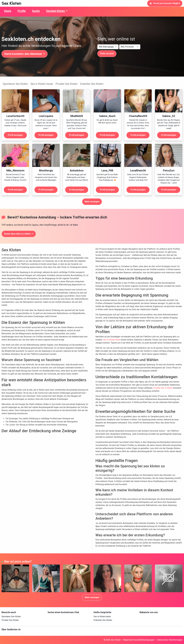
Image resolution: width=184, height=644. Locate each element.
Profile (22, 11)
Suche (36, 11)
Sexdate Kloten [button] (56, 11)
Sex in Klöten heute (112, 340)
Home (8, 11)
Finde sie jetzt (107, 54)
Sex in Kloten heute (42, 84)
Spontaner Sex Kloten (15, 84)
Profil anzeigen (15, 135)
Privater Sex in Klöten (163, 388)
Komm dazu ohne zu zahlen (19, 234)
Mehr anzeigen (92, 202)
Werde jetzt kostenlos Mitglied (165, 3)
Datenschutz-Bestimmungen (170, 640)
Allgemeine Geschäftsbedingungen (139, 640)
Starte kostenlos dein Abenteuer (25, 54)
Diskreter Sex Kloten (92, 84)
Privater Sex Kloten (67, 84)
